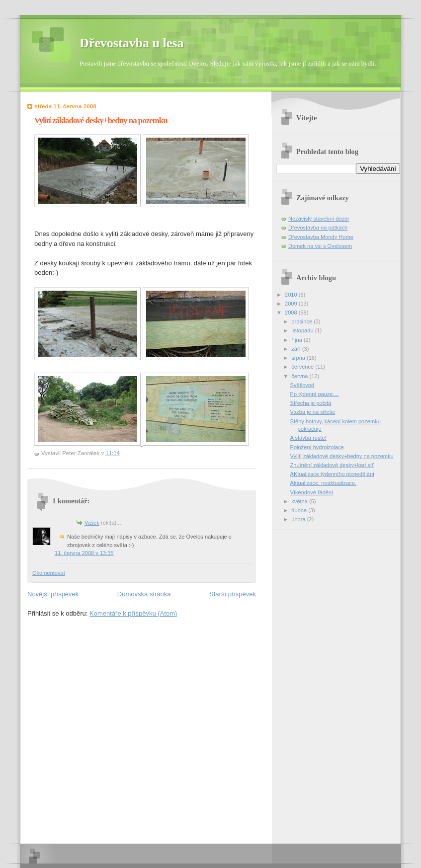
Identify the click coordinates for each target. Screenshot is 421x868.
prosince (302, 321)
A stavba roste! (308, 438)
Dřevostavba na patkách (318, 228)
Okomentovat (49, 573)
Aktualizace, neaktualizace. (323, 483)
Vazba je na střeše (313, 412)
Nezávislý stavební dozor (319, 219)
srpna (299, 358)
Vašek (92, 523)
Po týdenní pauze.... (315, 394)
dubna (300, 510)
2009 (292, 304)
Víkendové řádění (312, 492)
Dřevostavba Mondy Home (321, 237)
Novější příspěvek (53, 594)
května (300, 501)
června (300, 376)
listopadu (303, 330)
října (297, 340)
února (299, 519)
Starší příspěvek (233, 594)
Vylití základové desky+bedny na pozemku (342, 456)
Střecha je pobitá (311, 403)
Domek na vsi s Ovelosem (320, 246)
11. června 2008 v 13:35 (84, 553)
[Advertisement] (316, 679)
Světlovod (302, 385)
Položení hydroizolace (317, 447)
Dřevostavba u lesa (131, 43)
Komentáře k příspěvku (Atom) (133, 613)
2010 (292, 295)
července (303, 367)
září (296, 349)
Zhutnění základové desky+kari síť (332, 465)
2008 (292, 313)
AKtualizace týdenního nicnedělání (333, 474)
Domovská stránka (144, 594)
